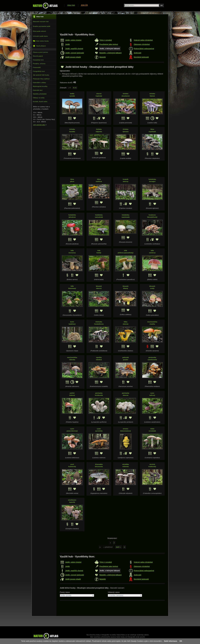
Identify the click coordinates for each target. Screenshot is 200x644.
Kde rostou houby (41, 41)
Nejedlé (103, 57)
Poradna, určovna (39, 64)
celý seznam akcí (39, 125)
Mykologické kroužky (40, 86)
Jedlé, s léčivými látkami (110, 49)
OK (181, 641)
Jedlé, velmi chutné (73, 40)
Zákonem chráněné (142, 44)
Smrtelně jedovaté (141, 57)
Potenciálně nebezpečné (144, 49)
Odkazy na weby (39, 98)
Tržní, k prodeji (106, 40)
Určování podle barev (40, 36)
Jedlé (67, 44)
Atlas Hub (71, 5)
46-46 (75, 88)
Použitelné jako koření (109, 44)
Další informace (170, 641)
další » (118, 547)
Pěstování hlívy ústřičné (41, 79)
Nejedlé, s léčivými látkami (110, 53)
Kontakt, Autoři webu (40, 102)
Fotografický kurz (39, 71)
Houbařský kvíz (38, 60)
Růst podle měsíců (39, 31)
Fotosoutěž (37, 67)
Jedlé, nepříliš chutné (74, 49)
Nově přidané (39, 46)
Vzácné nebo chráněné (143, 40)
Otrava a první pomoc (40, 52)
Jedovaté (137, 53)
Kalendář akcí (38, 90)
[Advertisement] (110, 24)
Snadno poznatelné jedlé (42, 26)
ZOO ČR (84, 5)
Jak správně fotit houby (41, 75)
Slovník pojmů (38, 56)
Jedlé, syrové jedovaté (75, 53)
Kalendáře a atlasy (39, 83)
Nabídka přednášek (40, 94)
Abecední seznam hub (41, 22)
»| (124, 547)
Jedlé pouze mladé (73, 57)
